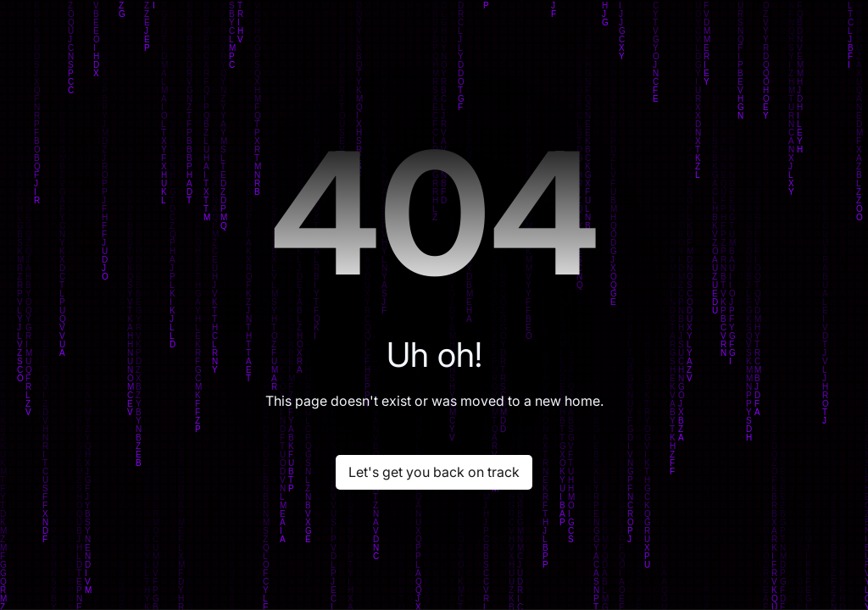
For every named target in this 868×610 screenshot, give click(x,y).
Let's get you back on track (434, 472)
